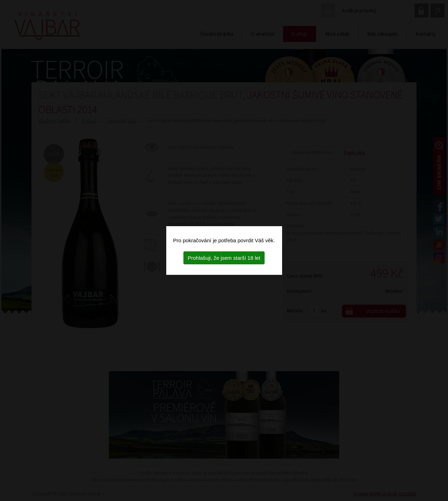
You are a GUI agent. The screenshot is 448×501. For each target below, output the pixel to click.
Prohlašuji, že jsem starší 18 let (224, 258)
